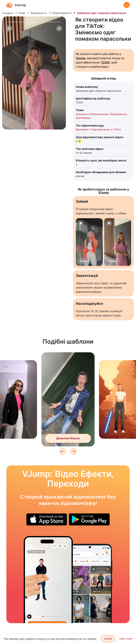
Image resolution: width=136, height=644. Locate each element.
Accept (108, 639)
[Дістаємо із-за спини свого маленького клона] (48, 580)
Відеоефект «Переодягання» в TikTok (98, 129)
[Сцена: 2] (118, 242)
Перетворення (62, 13)
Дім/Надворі (83, 118)
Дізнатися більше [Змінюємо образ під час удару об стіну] (68, 438)
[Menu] (127, 5)
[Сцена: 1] (89, 242)
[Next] (73, 451)
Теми (22, 13)
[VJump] (16, 5)
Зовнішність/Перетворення (92, 114)
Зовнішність (39, 13)
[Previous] (63, 451)
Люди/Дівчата (118, 114)
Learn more (126, 639)
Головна (8, 13)
